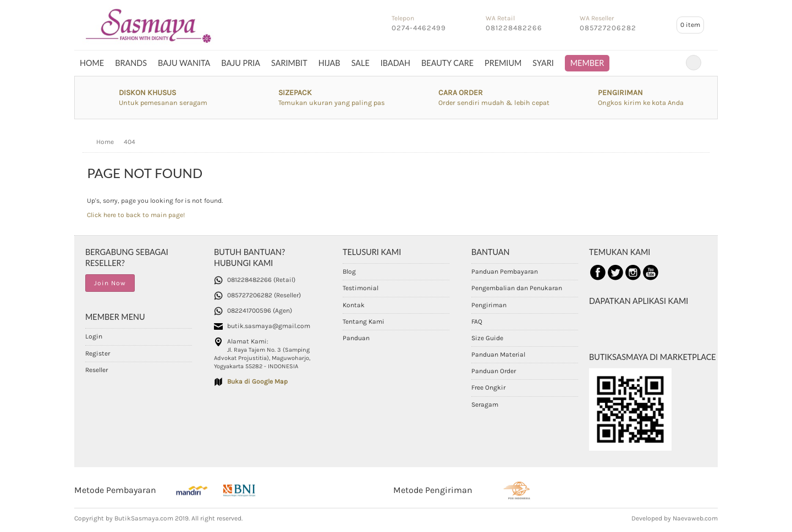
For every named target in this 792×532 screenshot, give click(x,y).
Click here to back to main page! (136, 215)
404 (130, 142)
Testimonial (361, 288)
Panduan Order (494, 371)
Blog (349, 271)
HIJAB (329, 63)
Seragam (485, 404)
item (690, 25)
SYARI (543, 63)
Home (92, 63)
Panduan (356, 338)
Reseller (97, 370)
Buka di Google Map (257, 381)
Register (98, 353)
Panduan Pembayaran (505, 271)
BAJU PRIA (241, 63)
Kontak (354, 305)
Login (94, 336)
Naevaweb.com (695, 518)
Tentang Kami (364, 322)
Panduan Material (498, 354)
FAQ (477, 322)
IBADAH (395, 63)
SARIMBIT (289, 63)
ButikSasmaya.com (144, 518)
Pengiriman (489, 305)
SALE (361, 63)
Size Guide (487, 338)
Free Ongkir (488, 387)
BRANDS (131, 63)
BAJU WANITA (184, 63)
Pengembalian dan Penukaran (517, 288)
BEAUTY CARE (447, 63)
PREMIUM (503, 63)
